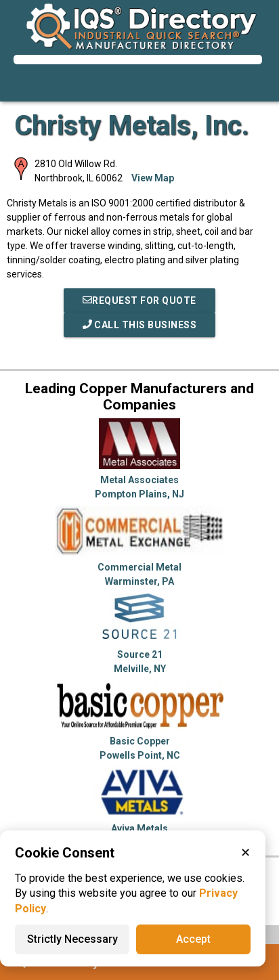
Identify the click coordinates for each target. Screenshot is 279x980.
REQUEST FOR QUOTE (139, 300)
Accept (193, 939)
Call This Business (140, 325)
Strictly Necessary (72, 939)
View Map (153, 178)
